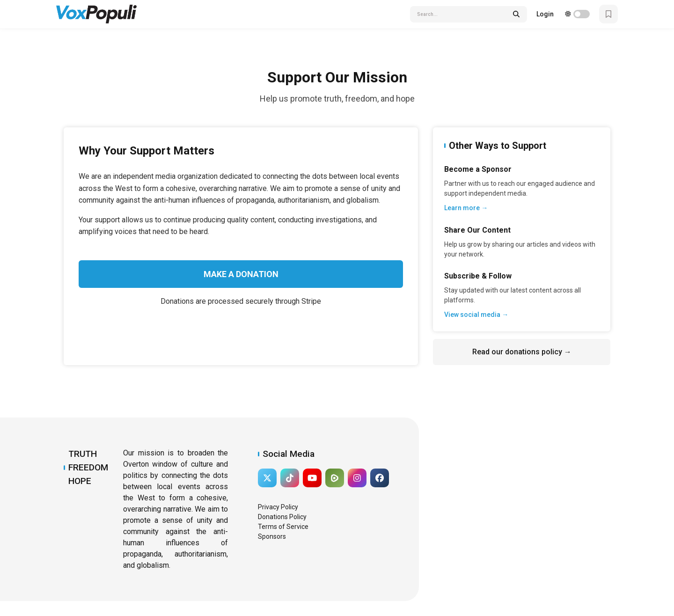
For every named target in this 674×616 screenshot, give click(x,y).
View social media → (476, 315)
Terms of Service (283, 527)
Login (545, 14)
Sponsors (272, 536)
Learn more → (466, 208)
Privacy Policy (278, 507)
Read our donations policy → (522, 352)
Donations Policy (282, 517)
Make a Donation (241, 274)
